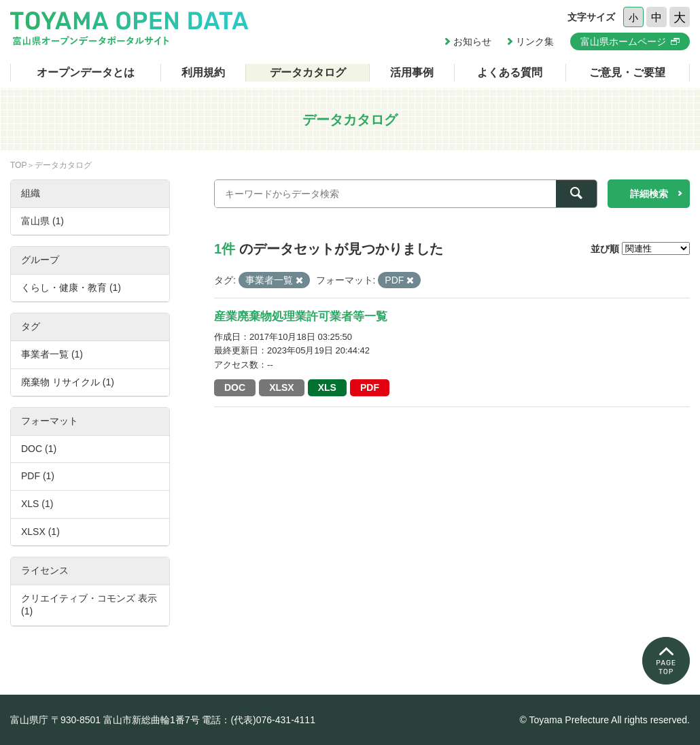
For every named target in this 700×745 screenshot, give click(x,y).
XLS (327, 387)
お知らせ (472, 41)
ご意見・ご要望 (627, 72)
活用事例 (412, 72)
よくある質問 (510, 72)
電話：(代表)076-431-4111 (259, 720)
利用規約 (203, 72)
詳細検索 (649, 194)
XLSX (282, 387)
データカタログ (308, 72)
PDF (370, 387)
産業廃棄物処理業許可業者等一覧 (301, 316)
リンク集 (535, 41)
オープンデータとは (86, 72)
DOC (235, 387)
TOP (18, 165)
